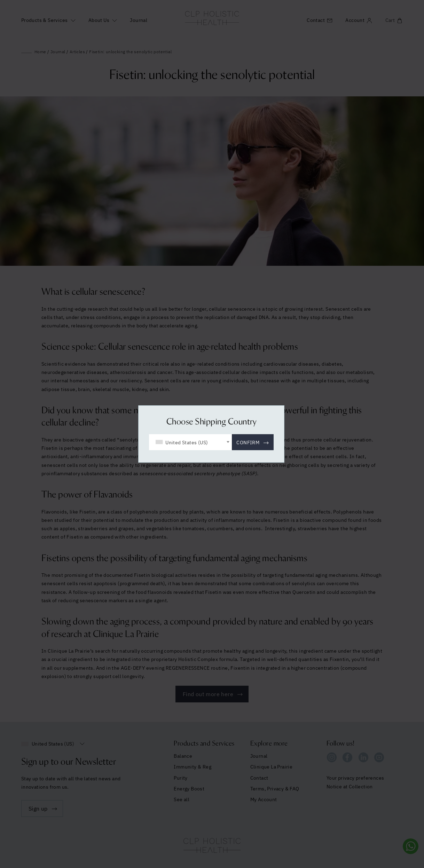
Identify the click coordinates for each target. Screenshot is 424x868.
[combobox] (190, 442)
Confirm (248, 443)
